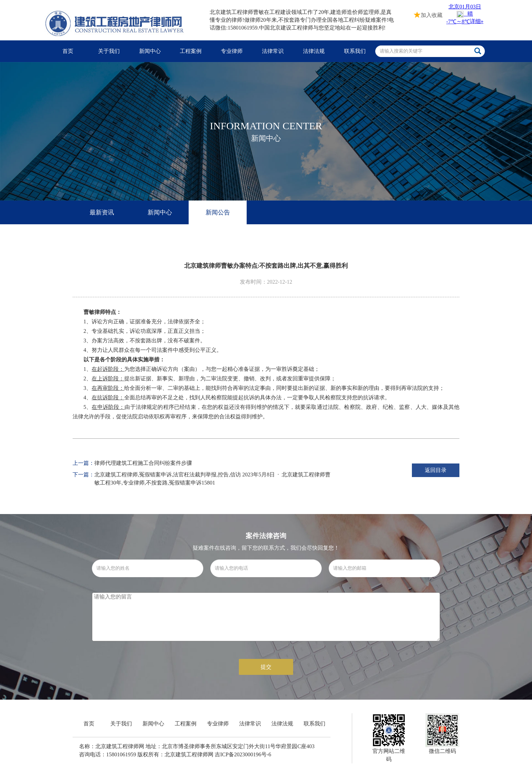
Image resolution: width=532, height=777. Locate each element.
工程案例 (191, 51)
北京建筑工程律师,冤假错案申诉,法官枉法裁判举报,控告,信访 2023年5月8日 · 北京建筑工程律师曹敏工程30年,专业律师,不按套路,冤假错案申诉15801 (212, 479)
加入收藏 (428, 14)
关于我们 (109, 51)
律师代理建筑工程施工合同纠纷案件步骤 (143, 463)
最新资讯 (102, 212)
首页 (68, 51)
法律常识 (273, 51)
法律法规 (314, 51)
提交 (266, 667)
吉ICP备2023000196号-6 (243, 754)
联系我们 (355, 51)
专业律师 (232, 51)
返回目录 (436, 470)
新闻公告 (218, 212)
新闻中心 (150, 51)
